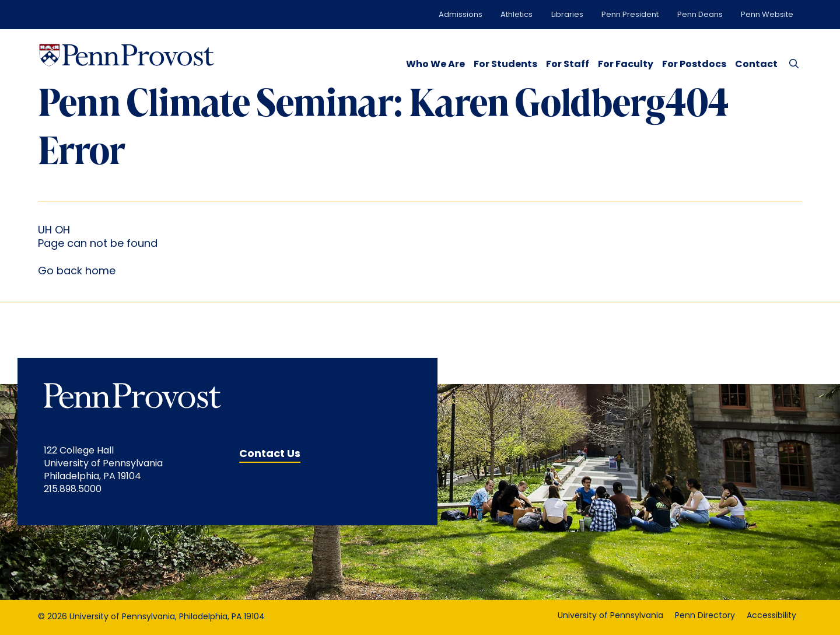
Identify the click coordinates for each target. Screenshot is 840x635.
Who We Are (435, 65)
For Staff (568, 65)
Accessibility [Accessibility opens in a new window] (771, 616)
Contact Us (270, 454)
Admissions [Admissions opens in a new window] (461, 15)
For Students (505, 65)
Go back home (77, 272)
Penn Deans (700, 15)
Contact (756, 65)
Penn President (630, 15)
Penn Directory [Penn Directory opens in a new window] (705, 616)
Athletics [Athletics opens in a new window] (517, 15)
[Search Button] (791, 63)
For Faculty (626, 65)
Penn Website (767, 15)
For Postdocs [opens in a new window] (694, 65)
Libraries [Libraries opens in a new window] (567, 15)
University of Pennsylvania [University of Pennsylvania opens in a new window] (610, 616)
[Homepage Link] (127, 55)
